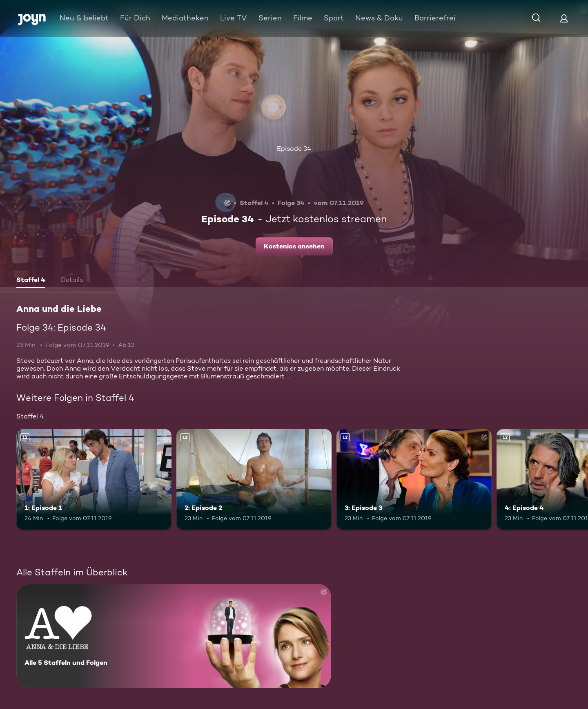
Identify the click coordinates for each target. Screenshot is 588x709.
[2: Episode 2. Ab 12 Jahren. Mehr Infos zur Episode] (254, 480)
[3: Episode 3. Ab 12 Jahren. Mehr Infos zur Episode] (414, 480)
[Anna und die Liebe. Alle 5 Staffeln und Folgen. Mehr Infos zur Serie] (174, 636)
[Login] (564, 18)
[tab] (31, 281)
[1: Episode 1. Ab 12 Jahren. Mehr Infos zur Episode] (94, 480)
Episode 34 (294, 149)
